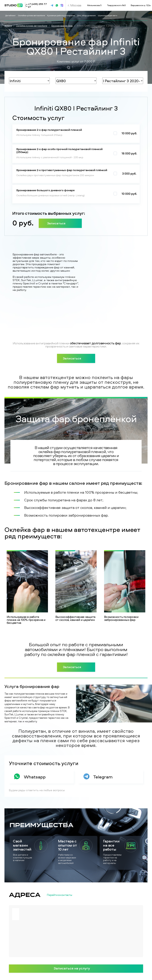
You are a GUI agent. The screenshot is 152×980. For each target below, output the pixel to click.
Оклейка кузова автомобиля (32, 15)
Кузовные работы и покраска (61, 15)
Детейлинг (11, 15)
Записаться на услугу (76, 968)
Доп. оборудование (87, 15)
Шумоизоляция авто (108, 15)
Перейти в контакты (64, 895)
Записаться (60, 223)
